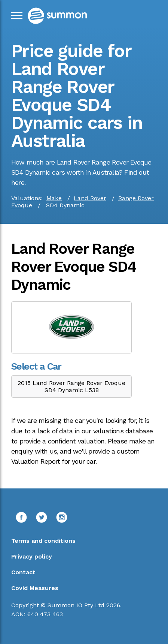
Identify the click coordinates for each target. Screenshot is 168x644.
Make (54, 198)
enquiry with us (34, 451)
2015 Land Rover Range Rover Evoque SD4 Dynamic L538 (71, 386)
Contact (23, 572)
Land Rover (90, 198)
